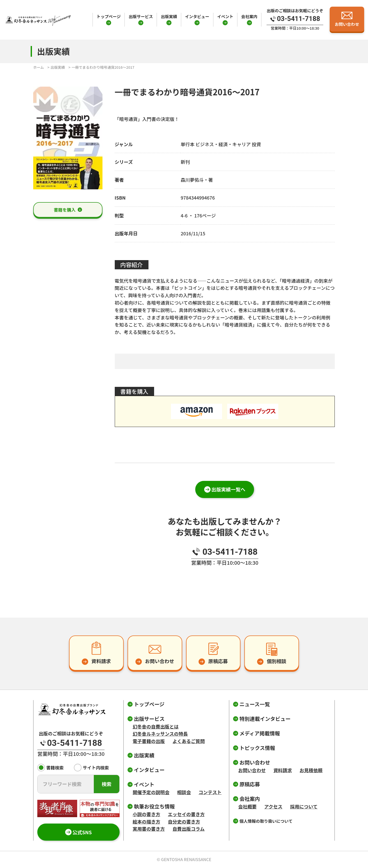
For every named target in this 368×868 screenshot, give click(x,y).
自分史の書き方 (184, 821)
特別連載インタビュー (265, 719)
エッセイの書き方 (186, 814)
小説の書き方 (146, 814)
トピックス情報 (257, 748)
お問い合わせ (252, 770)
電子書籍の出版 (149, 741)
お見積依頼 (311, 770)
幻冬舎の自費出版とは (156, 726)
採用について (304, 806)
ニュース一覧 (255, 704)
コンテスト (210, 792)
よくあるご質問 (189, 741)
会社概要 (247, 806)
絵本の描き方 (146, 821)
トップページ (109, 16)
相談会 (184, 792)
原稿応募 (250, 784)
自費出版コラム (188, 829)
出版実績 (169, 16)
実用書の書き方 (149, 829)
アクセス (273, 806)
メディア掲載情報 (260, 733)
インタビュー (197, 16)
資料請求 (283, 770)
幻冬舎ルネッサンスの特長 (160, 734)
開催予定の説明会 (151, 792)
